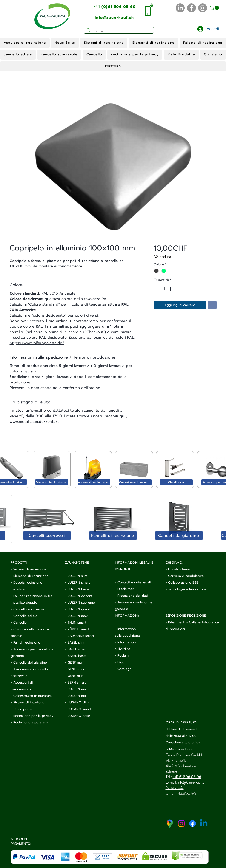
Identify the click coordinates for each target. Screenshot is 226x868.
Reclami (123, 656)
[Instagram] (203, 8)
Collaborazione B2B (183, 583)
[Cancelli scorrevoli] (47, 536)
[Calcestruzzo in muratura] (135, 482)
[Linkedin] (204, 824)
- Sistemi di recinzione (29, 569)
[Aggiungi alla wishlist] (212, 305)
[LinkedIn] (180, 8)
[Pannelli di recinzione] (113, 536)
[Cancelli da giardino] (179, 536)
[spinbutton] (164, 289)
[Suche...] (118, 31)
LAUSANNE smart (81, 636)
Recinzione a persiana (31, 722)
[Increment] (171, 289)
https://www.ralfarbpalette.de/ (37, 343)
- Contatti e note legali (133, 582)
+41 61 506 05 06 (187, 777)
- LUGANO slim (77, 702)
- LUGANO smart (78, 709)
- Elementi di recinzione (30, 576)
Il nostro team (179, 569)
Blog (121, 662)
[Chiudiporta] (176, 482)
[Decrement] (157, 289)
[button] (215, 8)
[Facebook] (191, 8)
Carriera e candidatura (186, 576)
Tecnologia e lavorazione (187, 589)
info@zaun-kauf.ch (192, 782)
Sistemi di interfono (29, 702)
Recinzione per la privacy (33, 716)
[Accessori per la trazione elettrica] (94, 482)
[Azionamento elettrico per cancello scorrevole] (52, 482)
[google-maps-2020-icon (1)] (170, 824)
